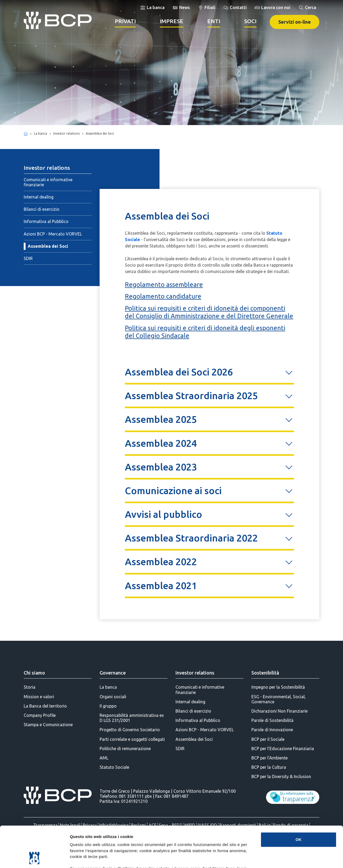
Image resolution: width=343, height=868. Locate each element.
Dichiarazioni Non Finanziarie (279, 711)
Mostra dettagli (280, 857)
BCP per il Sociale (268, 739)
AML (104, 758)
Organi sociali (113, 697)
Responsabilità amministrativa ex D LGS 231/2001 (132, 718)
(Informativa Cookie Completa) (192, 836)
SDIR (28, 258)
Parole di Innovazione (272, 730)
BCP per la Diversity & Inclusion (281, 776)
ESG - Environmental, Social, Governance (279, 699)
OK (299, 801)
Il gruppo (108, 706)
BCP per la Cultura (269, 767)
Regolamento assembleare (164, 285)
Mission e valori (39, 697)
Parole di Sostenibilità (272, 720)
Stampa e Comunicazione (48, 725)
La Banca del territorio (45, 706)
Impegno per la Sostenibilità (278, 687)
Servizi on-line (295, 22)
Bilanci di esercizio (42, 209)
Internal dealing (39, 197)
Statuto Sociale (114, 767)
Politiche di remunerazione (125, 749)
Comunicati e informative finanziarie (48, 182)
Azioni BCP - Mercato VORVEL (53, 234)
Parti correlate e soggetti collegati (132, 739)
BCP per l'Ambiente (269, 758)
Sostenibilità (265, 673)
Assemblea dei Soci (48, 246)
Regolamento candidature (163, 296)
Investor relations (195, 673)
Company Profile (40, 715)
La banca (108, 687)
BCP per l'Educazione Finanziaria (283, 749)
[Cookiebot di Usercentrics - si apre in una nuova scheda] (34, 858)
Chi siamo (34, 673)
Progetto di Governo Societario (130, 730)
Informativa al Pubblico (46, 221)
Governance (113, 673)
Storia (30, 687)
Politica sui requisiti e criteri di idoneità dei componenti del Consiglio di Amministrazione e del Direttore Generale (209, 312)
